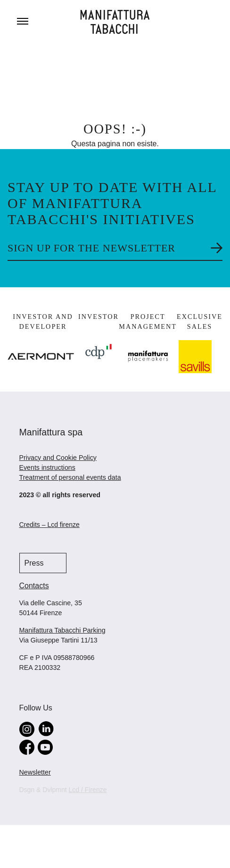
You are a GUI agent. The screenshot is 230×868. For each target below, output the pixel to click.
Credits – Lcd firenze (49, 525)
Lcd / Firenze (88, 790)
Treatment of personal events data (70, 477)
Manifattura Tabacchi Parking (62, 630)
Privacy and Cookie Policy (58, 458)
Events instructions (47, 467)
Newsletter (35, 772)
